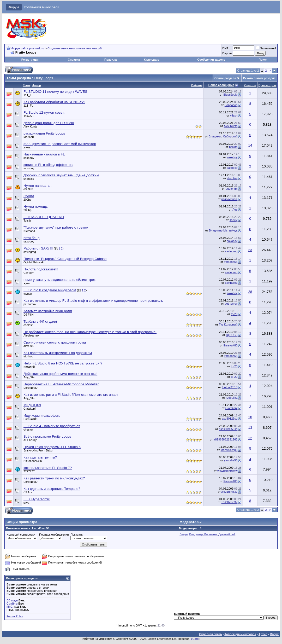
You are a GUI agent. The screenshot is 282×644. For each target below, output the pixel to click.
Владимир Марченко (203, 534)
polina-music (230, 199)
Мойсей (29, 137)
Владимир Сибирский (223, 136)
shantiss (29, 179)
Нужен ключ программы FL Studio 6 (52, 447)
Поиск (263, 60)
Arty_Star (29, 377)
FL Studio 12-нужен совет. (44, 112)
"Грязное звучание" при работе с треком (56, 227)
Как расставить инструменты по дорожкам (58, 353)
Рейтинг (196, 85)
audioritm (232, 189)
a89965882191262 (226, 439)
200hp (28, 200)
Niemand (29, 231)
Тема (26, 85)
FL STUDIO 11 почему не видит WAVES (55, 92)
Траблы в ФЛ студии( (40, 321)
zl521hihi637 (230, 492)
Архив (263, 634)
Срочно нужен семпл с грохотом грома (55, 342)
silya (26, 503)
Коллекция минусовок (41, 7)
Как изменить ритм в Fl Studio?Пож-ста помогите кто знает (71, 395)
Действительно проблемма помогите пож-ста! (60, 374)
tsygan (28, 294)
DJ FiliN (29, 315)
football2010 (230, 387)
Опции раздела (225, 78)
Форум (14, 7)
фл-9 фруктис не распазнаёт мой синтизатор (60, 144)
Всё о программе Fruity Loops (47, 436)
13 (250, 428)
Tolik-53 (28, 116)
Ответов (250, 85)
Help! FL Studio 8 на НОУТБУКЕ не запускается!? (63, 363)
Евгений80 (231, 345)
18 (250, 417)
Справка (74, 60)
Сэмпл (29, 196)
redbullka (232, 398)
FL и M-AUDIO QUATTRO (44, 217)
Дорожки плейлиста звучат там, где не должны (61, 175)
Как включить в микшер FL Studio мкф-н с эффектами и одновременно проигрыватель (93, 301)
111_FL (28, 95)
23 (250, 250)
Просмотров (267, 85)
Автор (36, 85)
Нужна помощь (36, 207)
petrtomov (30, 304)
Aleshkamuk (31, 335)
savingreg (30, 252)
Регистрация (30, 60)
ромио (233, 147)
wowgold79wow (227, 471)
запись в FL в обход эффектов (48, 165)
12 (250, 438)
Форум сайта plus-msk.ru (28, 48)
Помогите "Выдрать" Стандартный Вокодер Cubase (65, 259)
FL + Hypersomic (37, 499)
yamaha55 (231, 262)
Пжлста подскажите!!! (41, 269)
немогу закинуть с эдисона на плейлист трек (59, 280)
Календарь (151, 60)
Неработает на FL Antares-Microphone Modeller (61, 384)
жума (27, 147)
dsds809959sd (228, 429)
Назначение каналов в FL (44, 154)
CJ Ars (28, 492)
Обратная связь (210, 634)
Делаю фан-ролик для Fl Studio (49, 123)
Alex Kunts (30, 126)
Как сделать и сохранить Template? (52, 489)
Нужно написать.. (38, 186)
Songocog (231, 105)
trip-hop (28, 356)
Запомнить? (266, 48)
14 (250, 145)
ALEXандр (30, 440)
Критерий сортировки (21, 535)
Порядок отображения (54, 535)
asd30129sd (230, 419)
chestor (28, 430)
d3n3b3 (28, 189)
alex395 (29, 346)
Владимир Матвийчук (223, 230)
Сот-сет (29, 273)
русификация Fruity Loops (44, 133)
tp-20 (234, 314)
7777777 (29, 471)
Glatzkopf (29, 409)
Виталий (29, 367)
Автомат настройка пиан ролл (48, 311)
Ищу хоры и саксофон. (42, 416)
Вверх (274, 634)
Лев (235, 210)
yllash (234, 115)
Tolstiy (28, 221)
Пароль (227, 53)
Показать (77, 535)
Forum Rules (15, 616)
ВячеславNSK (33, 461)
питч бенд (31, 238)
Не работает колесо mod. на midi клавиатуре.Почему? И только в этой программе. (90, 332)
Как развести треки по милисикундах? (54, 478)
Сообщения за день (211, 60)
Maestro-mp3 (229, 450)
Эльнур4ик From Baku (38, 450)
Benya (184, 534)
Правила (110, 60)
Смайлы (12, 604)
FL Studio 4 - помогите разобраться (52, 426)
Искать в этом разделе (259, 78)
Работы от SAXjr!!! (38, 248)
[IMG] (10, 607)
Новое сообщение (221, 85)
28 (250, 292)
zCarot (195, 639)
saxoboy (29, 158)
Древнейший (227, 534)
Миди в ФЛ (32, 405)
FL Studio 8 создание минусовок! (50, 290)
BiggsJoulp (231, 95)
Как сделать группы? (40, 457)
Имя (225, 48)
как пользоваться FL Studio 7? (48, 468)
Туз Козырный (228, 324)
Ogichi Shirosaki (34, 262)
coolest (28, 325)
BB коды (12, 600)
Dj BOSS (232, 335)
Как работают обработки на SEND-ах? (54, 102)
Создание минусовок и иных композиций (75, 48)
